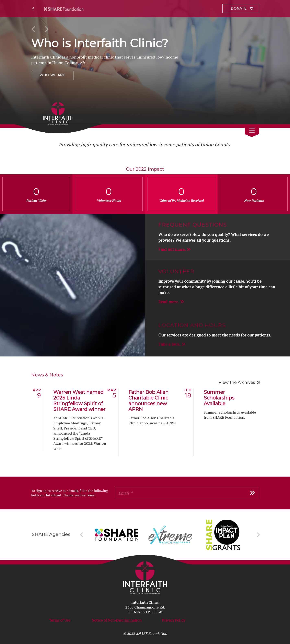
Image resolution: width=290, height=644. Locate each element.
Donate (239, 8)
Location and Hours (192, 325)
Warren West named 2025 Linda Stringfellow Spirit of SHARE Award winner (79, 401)
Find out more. (172, 249)
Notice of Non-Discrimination (117, 620)
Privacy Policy (174, 620)
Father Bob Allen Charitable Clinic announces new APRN (148, 401)
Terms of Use (60, 620)
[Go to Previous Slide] (82, 535)
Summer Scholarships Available (219, 398)
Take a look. (169, 344)
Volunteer (176, 271)
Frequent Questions (193, 225)
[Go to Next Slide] (258, 535)
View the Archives (237, 382)
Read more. (169, 302)
